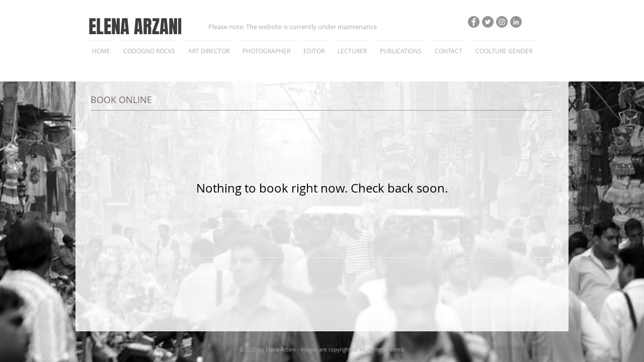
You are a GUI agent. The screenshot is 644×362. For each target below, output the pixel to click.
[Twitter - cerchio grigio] (488, 22)
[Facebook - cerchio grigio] (474, 22)
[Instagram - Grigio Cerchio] (502, 22)
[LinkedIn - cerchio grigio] (516, 22)
